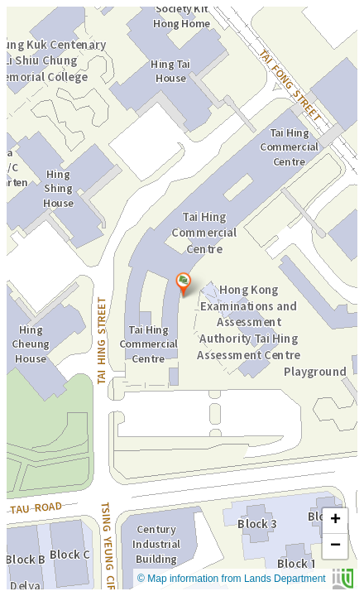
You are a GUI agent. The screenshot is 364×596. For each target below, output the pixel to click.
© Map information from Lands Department (245, 579)
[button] (183, 285)
